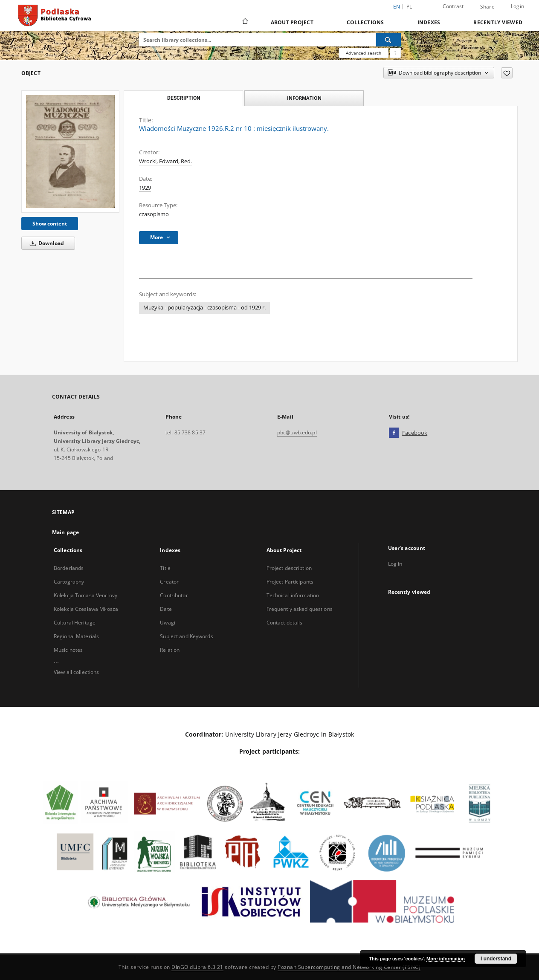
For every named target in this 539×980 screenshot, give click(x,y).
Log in (395, 564)
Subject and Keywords (186, 636)
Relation (170, 650)
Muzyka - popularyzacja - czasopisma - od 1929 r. (204, 308)
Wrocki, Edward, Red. (165, 161)
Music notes (68, 650)
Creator (169, 582)
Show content (50, 224)
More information (446, 959)
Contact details (285, 623)
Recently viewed (498, 22)
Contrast (453, 6)
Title (165, 568)
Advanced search (364, 53)
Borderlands (69, 568)
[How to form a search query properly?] (395, 53)
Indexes (429, 22)
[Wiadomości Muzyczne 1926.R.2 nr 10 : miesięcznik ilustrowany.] (70, 151)
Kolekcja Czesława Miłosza (86, 609)
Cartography (69, 582)
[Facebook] (394, 433)
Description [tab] (184, 98)
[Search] (388, 40)
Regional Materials (76, 636)
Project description (289, 568)
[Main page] (245, 22)
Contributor (174, 595)
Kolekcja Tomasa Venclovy (85, 595)
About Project (292, 22)
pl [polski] (409, 7)
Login (517, 6)
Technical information (293, 595)
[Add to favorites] (507, 73)
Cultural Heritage (75, 623)
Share (487, 7)
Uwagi (168, 623)
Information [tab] (304, 98)
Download (45, 243)
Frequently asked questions (300, 609)
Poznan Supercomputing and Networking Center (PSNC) (349, 967)
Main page (65, 532)
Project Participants (290, 582)
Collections (365, 22)
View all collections (76, 672)
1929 (145, 188)
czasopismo (154, 214)
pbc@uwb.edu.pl (297, 432)
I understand (496, 959)
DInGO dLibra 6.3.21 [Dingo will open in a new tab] (197, 967)
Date (166, 609)
